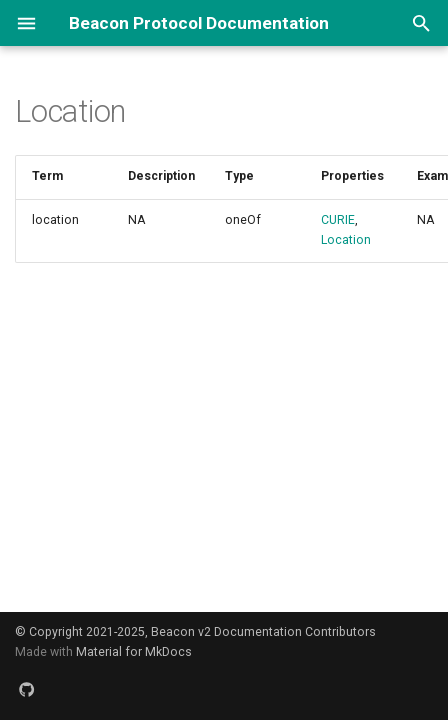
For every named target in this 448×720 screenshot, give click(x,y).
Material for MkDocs (134, 652)
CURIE (338, 220)
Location (346, 240)
